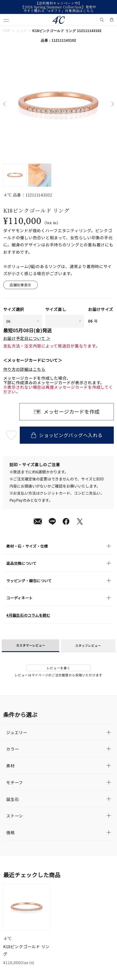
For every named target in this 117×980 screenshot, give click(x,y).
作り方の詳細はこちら (24, 369)
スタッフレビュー (88, 645)
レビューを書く (58, 668)
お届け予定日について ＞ (27, 338)
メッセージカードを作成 (72, 412)
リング (21, 31)
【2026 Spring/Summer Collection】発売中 (58, 7)
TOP (7, 31)
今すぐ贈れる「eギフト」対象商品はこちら (59, 11)
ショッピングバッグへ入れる (67, 435)
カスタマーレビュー (31, 645)
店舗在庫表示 (20, 285)
